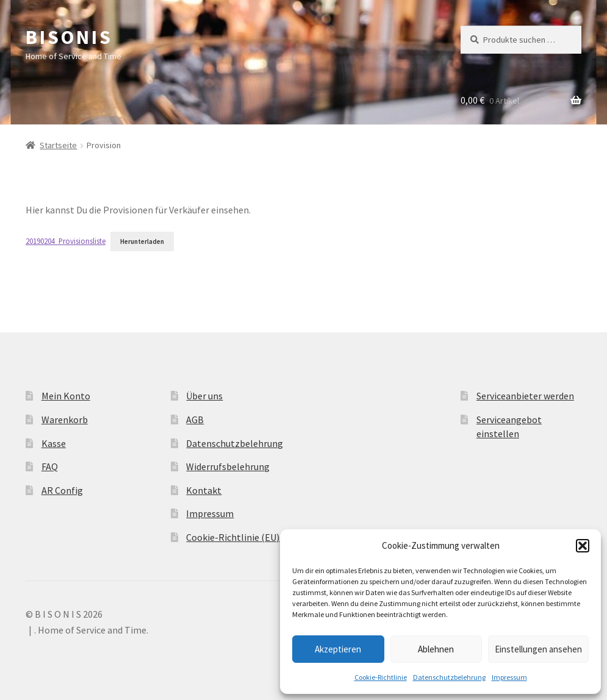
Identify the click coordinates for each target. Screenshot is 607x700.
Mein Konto (66, 396)
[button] (583, 546)
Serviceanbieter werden (525, 396)
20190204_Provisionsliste (66, 241)
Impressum (509, 677)
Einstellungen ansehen (538, 649)
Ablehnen (436, 649)
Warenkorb (65, 420)
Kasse (54, 443)
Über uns (204, 396)
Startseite (58, 145)
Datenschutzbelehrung (449, 677)
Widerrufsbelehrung (228, 466)
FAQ (50, 466)
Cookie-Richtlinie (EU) (233, 537)
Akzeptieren (338, 649)
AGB (195, 420)
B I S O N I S (68, 37)
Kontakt (204, 490)
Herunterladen (142, 241)
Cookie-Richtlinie (381, 677)
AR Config (62, 490)
